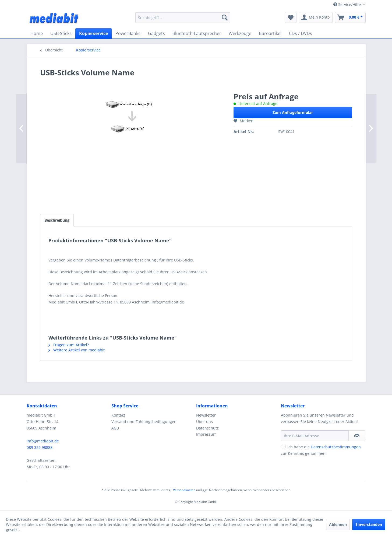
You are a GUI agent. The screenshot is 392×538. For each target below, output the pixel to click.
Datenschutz (207, 428)
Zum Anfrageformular (293, 112)
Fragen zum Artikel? (69, 345)
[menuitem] (183, 18)
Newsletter (206, 415)
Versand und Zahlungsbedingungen (144, 422)
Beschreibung (57, 220)
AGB (115, 428)
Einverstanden (369, 524)
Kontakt (118, 415)
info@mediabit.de (43, 441)
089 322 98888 (40, 447)
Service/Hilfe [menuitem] (348, 4)
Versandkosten (184, 490)
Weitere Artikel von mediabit (77, 350)
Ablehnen (338, 524)
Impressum (206, 434)
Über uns (204, 422)
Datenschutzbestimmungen (336, 447)
